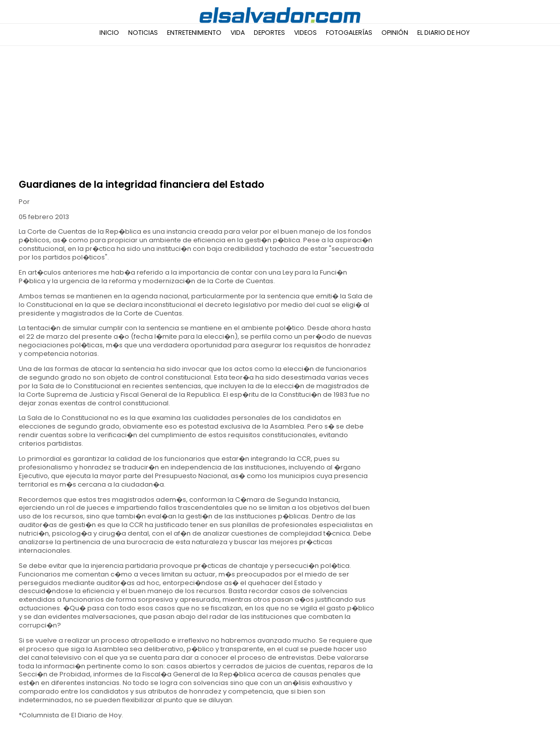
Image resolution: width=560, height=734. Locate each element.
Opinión (395, 33)
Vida (238, 33)
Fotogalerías (349, 33)
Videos (305, 33)
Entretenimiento (194, 33)
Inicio (109, 33)
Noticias (143, 33)
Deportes (269, 33)
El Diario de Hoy (443, 33)
